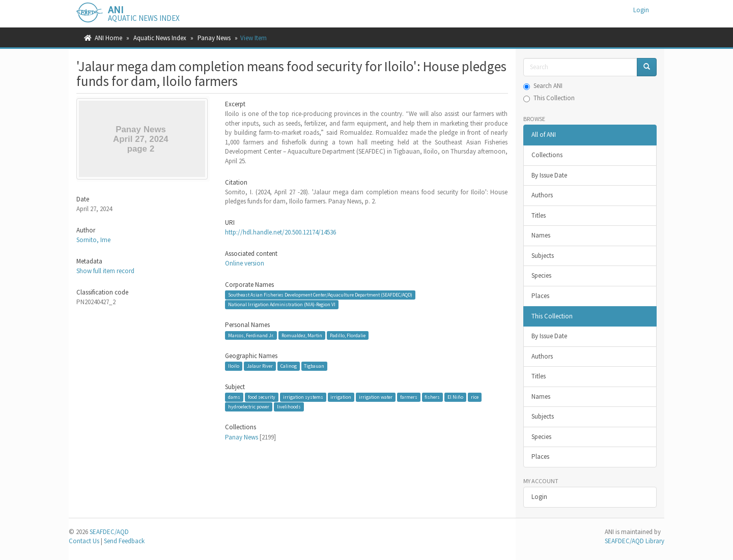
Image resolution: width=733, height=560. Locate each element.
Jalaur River (260, 366)
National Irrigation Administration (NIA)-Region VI (282, 304)
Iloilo (234, 366)
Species (541, 275)
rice (475, 397)
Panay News (214, 38)
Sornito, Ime (93, 240)
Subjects (543, 256)
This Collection (549, 98)
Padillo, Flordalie (348, 335)
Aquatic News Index (160, 38)
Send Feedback (124, 541)
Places (540, 296)
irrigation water (376, 397)
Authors (542, 195)
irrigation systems (303, 397)
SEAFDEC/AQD (109, 532)
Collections (547, 155)
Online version (245, 263)
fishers (432, 397)
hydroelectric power (249, 407)
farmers (409, 397)
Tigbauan (314, 366)
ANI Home (108, 38)
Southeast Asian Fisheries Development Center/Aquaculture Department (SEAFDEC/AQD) (320, 295)
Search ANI (543, 86)
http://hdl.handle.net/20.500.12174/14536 (280, 232)
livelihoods (289, 407)
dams (234, 397)
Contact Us (84, 541)
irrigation (341, 397)
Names (541, 235)
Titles (539, 215)
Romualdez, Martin (302, 335)
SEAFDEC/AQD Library (635, 541)
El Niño (455, 397)
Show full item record (105, 271)
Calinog (289, 366)
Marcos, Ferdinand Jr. (251, 335)
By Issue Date (549, 175)
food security (262, 397)
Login (539, 497)
